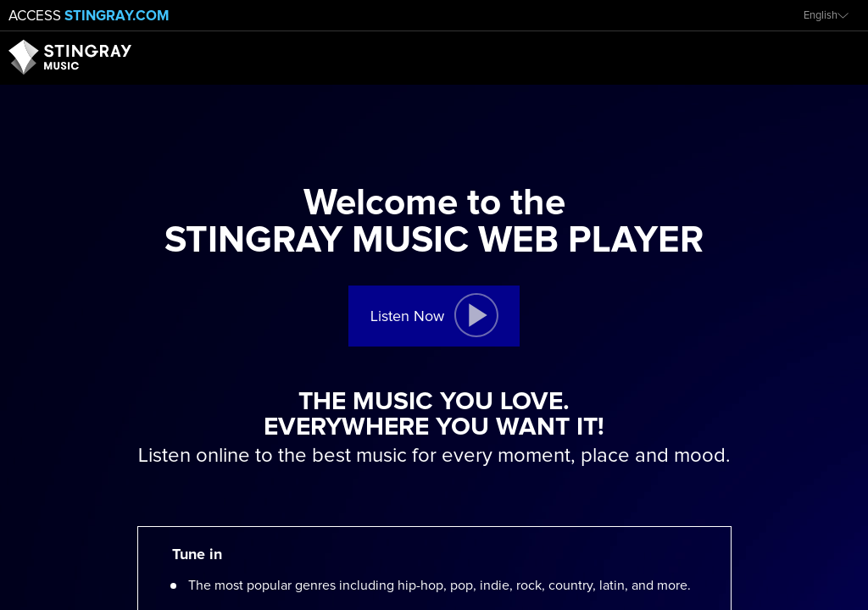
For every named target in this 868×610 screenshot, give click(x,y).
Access (89, 17)
